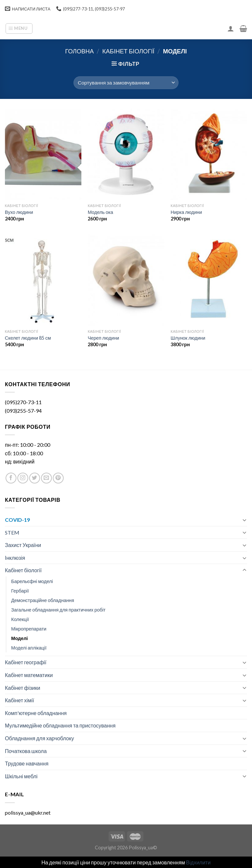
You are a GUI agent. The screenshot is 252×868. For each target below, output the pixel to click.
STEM (12, 532)
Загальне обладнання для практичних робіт (58, 610)
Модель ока (100, 212)
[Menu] (19, 28)
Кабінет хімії (20, 700)
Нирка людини (186, 212)
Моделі (20, 638)
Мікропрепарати (29, 629)
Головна (80, 51)
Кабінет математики (29, 675)
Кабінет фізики (22, 688)
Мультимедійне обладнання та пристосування (60, 725)
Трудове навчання (27, 763)
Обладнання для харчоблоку (39, 738)
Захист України (23, 545)
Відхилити (198, 862)
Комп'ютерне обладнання (36, 713)
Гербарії (20, 591)
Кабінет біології (128, 51)
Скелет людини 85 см (28, 338)
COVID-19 (17, 520)
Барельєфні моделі (32, 581)
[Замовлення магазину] (126, 83)
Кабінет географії (26, 662)
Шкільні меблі (21, 776)
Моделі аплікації (29, 648)
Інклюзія (15, 558)
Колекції (20, 619)
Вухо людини (19, 212)
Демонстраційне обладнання (43, 600)
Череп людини (103, 338)
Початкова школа (26, 751)
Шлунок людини (188, 338)
